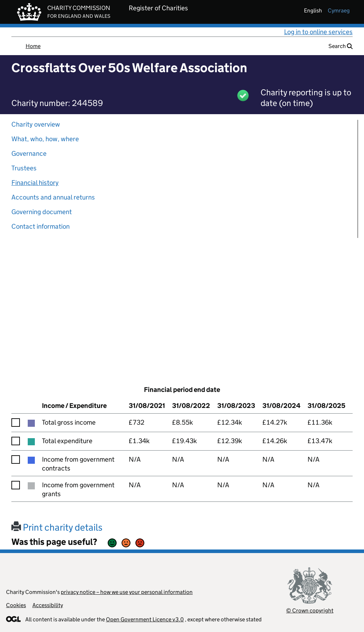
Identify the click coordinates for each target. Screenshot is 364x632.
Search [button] (341, 46)
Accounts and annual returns (53, 197)
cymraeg (339, 10)
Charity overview (36, 124)
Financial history (35, 183)
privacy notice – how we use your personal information (127, 592)
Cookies (16, 605)
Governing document (42, 212)
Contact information (41, 226)
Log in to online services (318, 32)
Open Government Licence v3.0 (145, 619)
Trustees (24, 168)
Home (33, 46)
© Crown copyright (310, 610)
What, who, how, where (45, 139)
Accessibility (48, 605)
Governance (29, 153)
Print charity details (57, 527)
